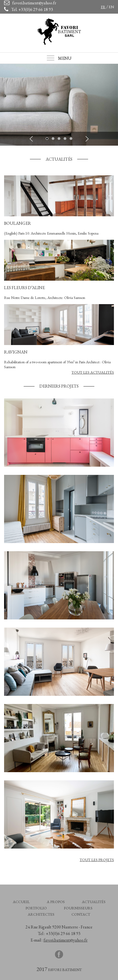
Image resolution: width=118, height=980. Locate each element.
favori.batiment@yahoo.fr (66, 940)
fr (103, 7)
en (111, 7)
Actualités (94, 902)
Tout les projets (97, 860)
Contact (81, 914)
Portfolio (36, 908)
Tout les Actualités (93, 372)
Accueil (21, 902)
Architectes (41, 914)
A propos (56, 902)
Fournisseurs (78, 908)
